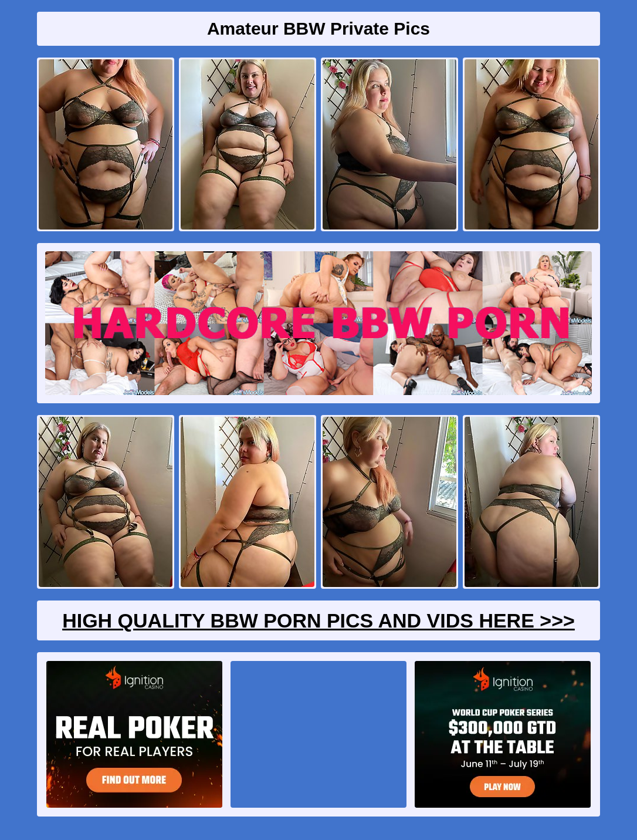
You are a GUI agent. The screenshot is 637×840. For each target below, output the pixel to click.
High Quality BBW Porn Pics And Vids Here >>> (318, 620)
